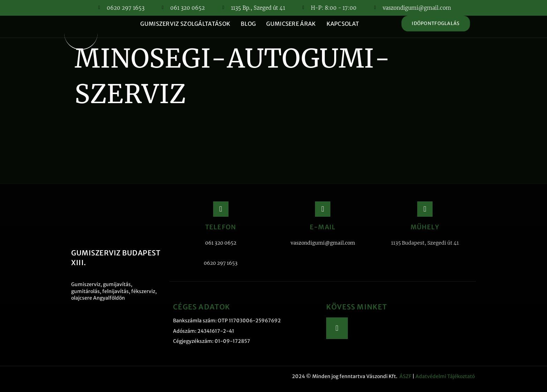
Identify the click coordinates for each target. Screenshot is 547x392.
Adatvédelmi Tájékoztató (446, 376)
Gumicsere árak (291, 24)
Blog (248, 24)
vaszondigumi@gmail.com (323, 243)
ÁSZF (405, 376)
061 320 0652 (221, 243)
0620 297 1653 (221, 263)
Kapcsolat (343, 24)
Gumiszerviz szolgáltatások (185, 24)
